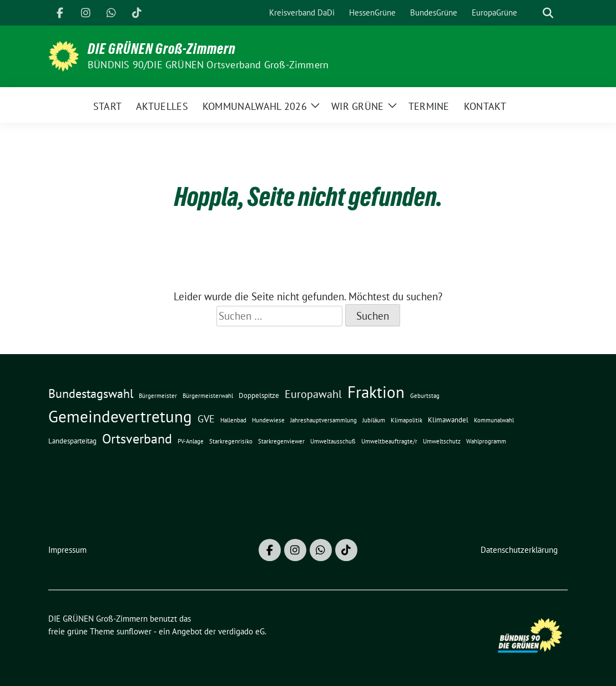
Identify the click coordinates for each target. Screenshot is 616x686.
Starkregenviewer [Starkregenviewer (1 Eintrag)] (281, 441)
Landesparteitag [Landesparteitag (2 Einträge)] (72, 441)
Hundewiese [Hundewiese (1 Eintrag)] (268, 420)
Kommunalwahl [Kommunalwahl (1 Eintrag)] (494, 420)
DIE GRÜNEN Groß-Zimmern (162, 49)
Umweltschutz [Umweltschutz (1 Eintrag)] (442, 441)
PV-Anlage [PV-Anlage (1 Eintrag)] (191, 441)
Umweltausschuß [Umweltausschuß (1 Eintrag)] (333, 441)
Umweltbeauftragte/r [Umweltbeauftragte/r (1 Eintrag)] (389, 441)
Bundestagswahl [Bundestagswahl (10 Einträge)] (91, 394)
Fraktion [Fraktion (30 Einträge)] (376, 392)
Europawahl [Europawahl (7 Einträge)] (313, 394)
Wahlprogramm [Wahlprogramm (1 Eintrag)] (486, 441)
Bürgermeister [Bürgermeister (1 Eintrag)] (158, 396)
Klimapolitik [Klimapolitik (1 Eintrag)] (407, 420)
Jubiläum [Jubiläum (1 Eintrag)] (374, 420)
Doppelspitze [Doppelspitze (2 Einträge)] (259, 395)
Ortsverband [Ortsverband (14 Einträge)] (137, 439)
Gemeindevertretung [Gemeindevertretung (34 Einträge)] (120, 416)
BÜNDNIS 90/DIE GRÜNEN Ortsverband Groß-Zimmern (208, 65)
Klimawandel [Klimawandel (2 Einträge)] (448, 420)
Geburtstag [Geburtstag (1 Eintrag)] (425, 396)
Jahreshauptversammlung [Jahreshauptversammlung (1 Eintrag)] (324, 420)
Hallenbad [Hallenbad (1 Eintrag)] (233, 420)
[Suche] (532, 13)
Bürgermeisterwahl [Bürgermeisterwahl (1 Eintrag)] (208, 396)
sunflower (134, 631)
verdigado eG (241, 631)
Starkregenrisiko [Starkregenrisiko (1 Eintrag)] (231, 441)
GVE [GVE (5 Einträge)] (206, 419)
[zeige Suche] (548, 13)
